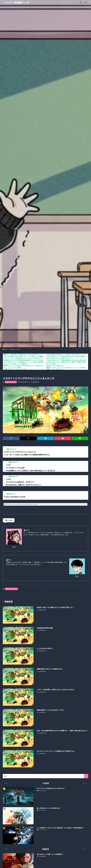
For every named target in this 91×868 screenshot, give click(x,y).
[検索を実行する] (86, 776)
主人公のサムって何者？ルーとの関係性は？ (16, 364)
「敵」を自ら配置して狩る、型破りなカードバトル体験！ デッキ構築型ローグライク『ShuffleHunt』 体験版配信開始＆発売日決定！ (40, 356)
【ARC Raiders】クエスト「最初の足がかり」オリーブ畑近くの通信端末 (24, 362)
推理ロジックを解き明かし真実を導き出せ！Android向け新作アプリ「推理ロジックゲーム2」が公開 (31, 354)
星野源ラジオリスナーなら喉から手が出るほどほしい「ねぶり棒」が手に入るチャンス (28, 366)
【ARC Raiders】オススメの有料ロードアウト (59, 358)
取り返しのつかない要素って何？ (55, 366)
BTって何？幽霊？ (51, 364)
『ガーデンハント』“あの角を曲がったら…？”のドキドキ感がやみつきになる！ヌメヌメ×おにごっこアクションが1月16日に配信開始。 (41, 358)
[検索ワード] (46, 776)
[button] (11, 438)
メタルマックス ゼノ (11, 382)
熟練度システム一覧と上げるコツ (55, 369)
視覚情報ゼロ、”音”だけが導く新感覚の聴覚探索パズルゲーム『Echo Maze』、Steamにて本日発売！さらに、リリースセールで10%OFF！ (42, 360)
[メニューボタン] (86, 2)
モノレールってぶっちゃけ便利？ (13, 367)
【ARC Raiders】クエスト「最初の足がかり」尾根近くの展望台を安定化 (66, 362)
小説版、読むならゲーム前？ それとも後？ (15, 369)
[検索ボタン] (81, 2)
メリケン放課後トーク (17, 2)
